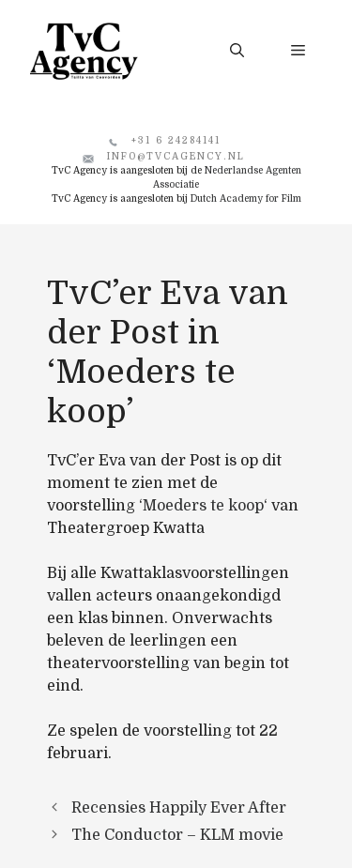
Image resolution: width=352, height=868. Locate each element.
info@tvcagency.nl (176, 156)
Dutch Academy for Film (246, 198)
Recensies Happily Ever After (179, 808)
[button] (237, 51)
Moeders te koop (203, 506)
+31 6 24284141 (176, 140)
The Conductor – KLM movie (177, 835)
